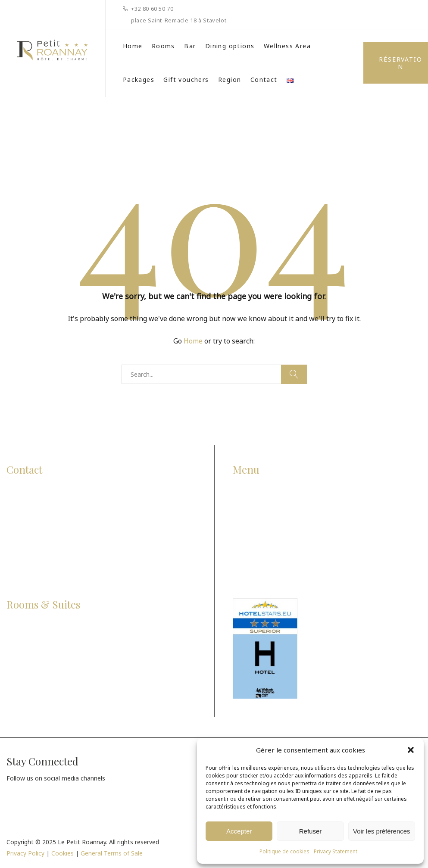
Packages (139, 80)
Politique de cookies (284, 851)
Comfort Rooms (33, 627)
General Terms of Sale (112, 853)
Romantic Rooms (34, 661)
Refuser (311, 831)
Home (133, 46)
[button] (411, 750)
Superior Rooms (32, 644)
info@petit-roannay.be (57, 538)
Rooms (163, 46)
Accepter (239, 831)
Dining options (230, 46)
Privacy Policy (25, 853)
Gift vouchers (186, 80)
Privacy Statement (336, 851)
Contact (264, 80)
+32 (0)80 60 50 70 (45, 521)
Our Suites (23, 678)
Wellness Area (287, 46)
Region (230, 80)
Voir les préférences (382, 831)
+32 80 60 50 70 (152, 9)
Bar (190, 46)
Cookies (62, 853)
